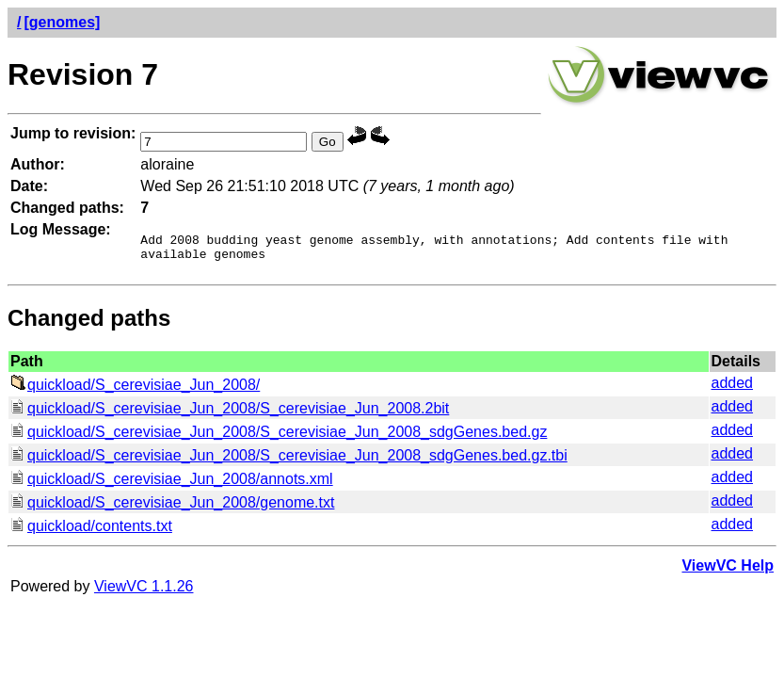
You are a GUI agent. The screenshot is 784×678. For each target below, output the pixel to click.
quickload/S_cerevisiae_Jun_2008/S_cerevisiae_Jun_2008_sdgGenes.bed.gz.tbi (289, 461)
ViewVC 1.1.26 (144, 592)
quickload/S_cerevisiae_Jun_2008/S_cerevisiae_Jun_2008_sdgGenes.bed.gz (279, 437)
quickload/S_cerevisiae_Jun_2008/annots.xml (172, 484)
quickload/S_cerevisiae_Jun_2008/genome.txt (172, 508)
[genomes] (62, 22)
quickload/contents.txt (91, 532)
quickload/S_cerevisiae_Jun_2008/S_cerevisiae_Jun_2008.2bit (230, 414)
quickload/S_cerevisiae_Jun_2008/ (135, 390)
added (733, 388)
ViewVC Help (728, 571)
